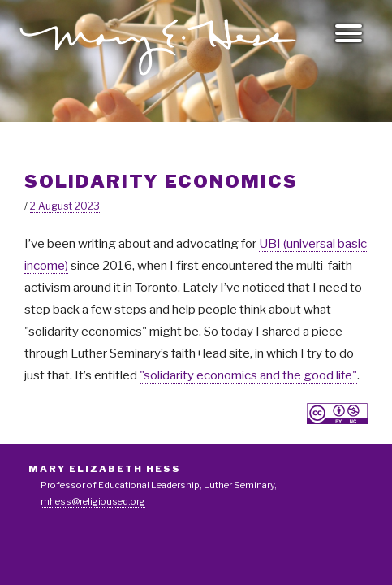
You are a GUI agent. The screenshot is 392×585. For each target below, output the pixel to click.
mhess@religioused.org (93, 501)
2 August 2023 (65, 206)
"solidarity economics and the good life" (248, 375)
